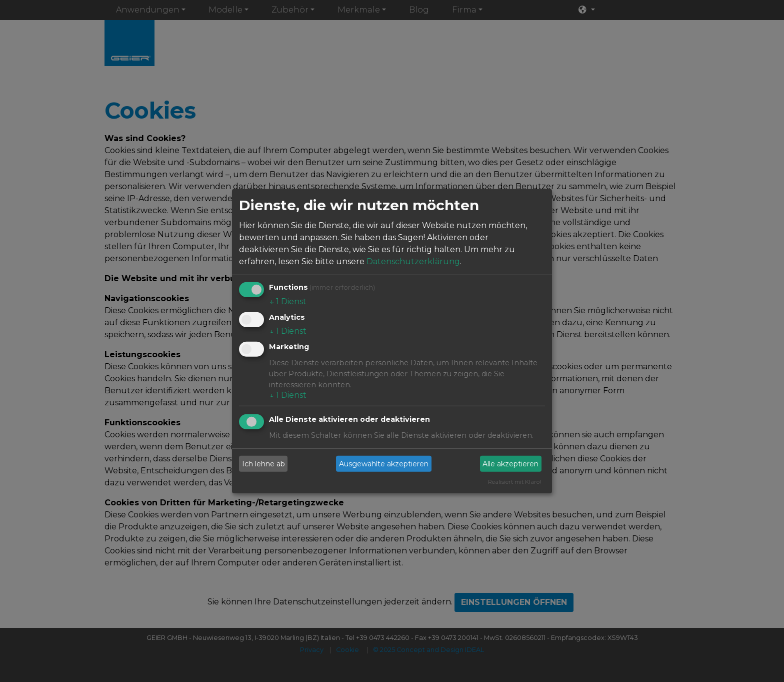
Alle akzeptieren (510, 463)
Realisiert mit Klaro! (514, 482)
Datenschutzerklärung (413, 261)
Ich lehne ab (263, 463)
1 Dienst (288, 301)
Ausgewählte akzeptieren (384, 463)
